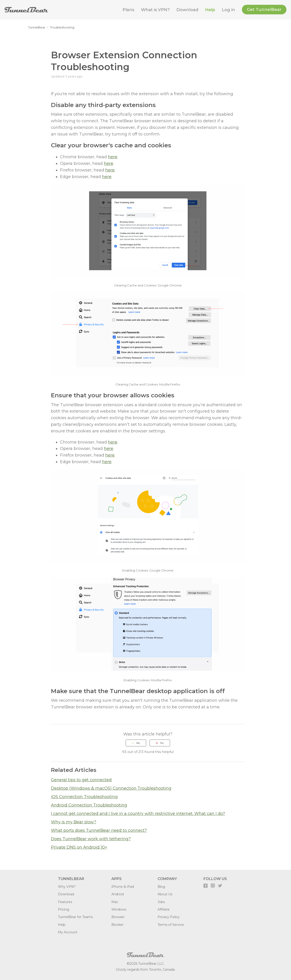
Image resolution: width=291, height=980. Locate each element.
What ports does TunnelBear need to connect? (99, 830)
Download (187, 10)
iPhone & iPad (123, 887)
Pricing (64, 909)
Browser (118, 917)
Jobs (161, 902)
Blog (161, 887)
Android (118, 894)
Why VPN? (67, 887)
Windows (119, 909)
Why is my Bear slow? (74, 822)
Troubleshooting (62, 27)
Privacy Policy (169, 917)
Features (65, 902)
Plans (128, 10)
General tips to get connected (81, 780)
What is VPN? (155, 10)
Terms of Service (171, 925)
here (113, 157)
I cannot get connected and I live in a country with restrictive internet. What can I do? (138, 814)
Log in (228, 10)
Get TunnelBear (264, 10)
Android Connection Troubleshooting (89, 805)
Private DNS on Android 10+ (79, 847)
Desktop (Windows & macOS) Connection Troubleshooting (111, 788)
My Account (68, 932)
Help (210, 10)
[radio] (136, 743)
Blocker (117, 925)
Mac (115, 902)
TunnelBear (37, 27)
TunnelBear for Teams (75, 917)
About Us (165, 894)
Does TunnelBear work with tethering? (91, 839)
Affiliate (164, 909)
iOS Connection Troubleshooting (84, 797)
